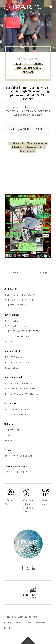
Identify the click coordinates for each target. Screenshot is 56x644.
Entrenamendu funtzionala (22, 394)
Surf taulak (12, 430)
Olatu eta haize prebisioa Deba (28, 502)
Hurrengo (43, 272)
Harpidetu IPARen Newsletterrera (20, 617)
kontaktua (9, 628)
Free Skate (11, 342)
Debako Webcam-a (11, 499)
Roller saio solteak (17, 362)
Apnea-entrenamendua (19, 383)
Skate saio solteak (17, 326)
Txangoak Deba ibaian (18, 415)
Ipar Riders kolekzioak (19, 456)
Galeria (28, 623)
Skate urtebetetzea (17, 336)
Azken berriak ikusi (17, 472)
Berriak (7, 623)
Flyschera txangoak (17, 409)
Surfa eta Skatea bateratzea (22, 331)
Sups (8, 435)
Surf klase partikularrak (20, 300)
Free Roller (12, 368)
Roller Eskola (14, 357)
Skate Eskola (13, 321)
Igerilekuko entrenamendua (22, 389)
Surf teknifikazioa (16, 305)
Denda (18, 623)
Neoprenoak (13, 441)
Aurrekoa (13, 272)
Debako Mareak (45, 499)
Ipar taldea (40, 623)
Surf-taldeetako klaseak (20, 295)
